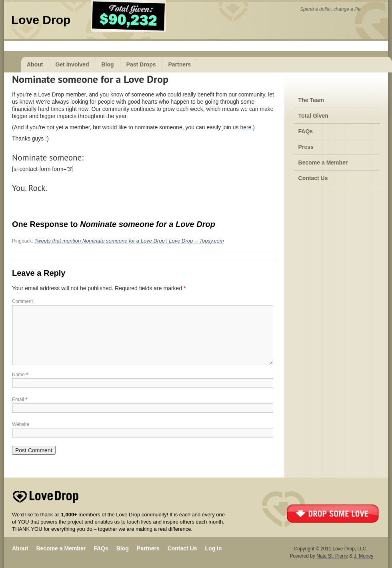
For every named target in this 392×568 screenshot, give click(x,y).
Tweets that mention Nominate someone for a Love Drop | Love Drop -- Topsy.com (129, 241)
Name (20, 375)
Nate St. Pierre (332, 556)
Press (306, 147)
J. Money (364, 556)
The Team (311, 100)
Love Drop (41, 20)
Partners (180, 64)
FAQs (306, 131)
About (35, 64)
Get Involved (72, 64)
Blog (107, 64)
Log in (214, 548)
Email (20, 399)
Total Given (313, 116)
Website (21, 424)
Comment (22, 301)
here (246, 127)
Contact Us (313, 178)
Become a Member (323, 163)
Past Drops (141, 64)
